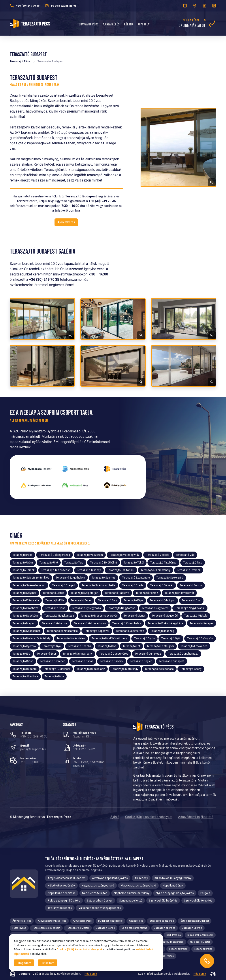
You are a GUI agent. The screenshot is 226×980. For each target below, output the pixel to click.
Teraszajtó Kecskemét (26, 631)
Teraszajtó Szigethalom (70, 578)
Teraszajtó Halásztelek (71, 638)
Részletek (91, 974)
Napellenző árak (173, 885)
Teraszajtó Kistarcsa (55, 623)
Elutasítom (48, 963)
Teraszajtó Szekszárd (170, 578)
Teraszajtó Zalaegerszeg (55, 555)
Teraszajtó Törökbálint (104, 562)
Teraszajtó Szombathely (156, 570)
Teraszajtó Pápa (133, 600)
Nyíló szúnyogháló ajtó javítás (175, 893)
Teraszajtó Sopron (191, 585)
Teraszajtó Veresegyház (124, 555)
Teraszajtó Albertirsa (25, 676)
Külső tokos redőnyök (61, 885)
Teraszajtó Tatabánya (163, 562)
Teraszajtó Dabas (83, 661)
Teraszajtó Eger (46, 654)
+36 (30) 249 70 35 (34, 736)
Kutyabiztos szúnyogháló (98, 885)
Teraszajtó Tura (74, 562)
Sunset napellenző (131, 901)
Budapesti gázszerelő (110, 921)
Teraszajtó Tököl (134, 562)
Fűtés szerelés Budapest (46, 928)
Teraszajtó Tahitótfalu (121, 570)
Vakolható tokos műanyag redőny (100, 908)
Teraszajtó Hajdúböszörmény (110, 638)
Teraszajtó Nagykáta (25, 616)
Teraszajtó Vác (185, 555)
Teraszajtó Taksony (89, 570)
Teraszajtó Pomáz (147, 593)
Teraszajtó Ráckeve (117, 593)
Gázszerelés (136, 921)
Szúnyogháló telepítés (198, 901)
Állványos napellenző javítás (110, 878)
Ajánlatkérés (111, 24)
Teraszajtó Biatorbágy (125, 669)
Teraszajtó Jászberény (130, 631)
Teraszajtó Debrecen (53, 661)
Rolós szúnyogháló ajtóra (64, 901)
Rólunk (129, 24)
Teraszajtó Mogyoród (165, 616)
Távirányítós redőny (60, 908)
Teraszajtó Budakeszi (57, 669)
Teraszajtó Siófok (53, 593)
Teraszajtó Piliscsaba (26, 600)
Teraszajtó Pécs (88, 24)
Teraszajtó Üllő (49, 562)
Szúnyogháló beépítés (163, 901)
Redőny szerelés (178, 949)
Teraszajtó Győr (171, 638)
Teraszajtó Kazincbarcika (62, 631)
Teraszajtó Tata (193, 562)
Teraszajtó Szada (133, 585)
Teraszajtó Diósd (23, 661)
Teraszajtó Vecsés (158, 555)
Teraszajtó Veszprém (90, 555)
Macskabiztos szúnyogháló (138, 885)
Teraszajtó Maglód (24, 623)
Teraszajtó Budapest (172, 661)
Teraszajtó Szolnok (189, 570)
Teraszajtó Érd (21, 654)
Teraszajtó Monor (135, 616)
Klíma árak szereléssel (200, 935)
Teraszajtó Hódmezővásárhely (31, 638)
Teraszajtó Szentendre (136, 578)
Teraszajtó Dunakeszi (148, 654)
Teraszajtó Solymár (24, 593)
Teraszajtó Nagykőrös (155, 608)
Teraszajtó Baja (54, 676)
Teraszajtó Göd (107, 646)
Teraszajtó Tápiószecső (56, 570)
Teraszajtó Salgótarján (84, 593)
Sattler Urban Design (100, 901)
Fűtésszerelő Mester (78, 928)
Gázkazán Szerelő (192, 928)
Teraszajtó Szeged (64, 585)
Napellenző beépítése (62, 893)
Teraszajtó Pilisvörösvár (179, 593)
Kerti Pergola (174, 935)
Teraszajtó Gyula (144, 638)
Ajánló (115, 817)
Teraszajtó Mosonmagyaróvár (99, 616)
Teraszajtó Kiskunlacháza (90, 623)
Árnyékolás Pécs (22, 921)
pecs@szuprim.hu (33, 749)
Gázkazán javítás (105, 928)
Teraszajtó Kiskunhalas (127, 623)
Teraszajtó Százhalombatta (99, 585)
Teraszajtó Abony (191, 669)
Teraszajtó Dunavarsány (78, 654)
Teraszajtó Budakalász (91, 669)
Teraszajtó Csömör (112, 661)
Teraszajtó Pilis (55, 600)
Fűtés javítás (19, 928)
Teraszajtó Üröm (23, 562)
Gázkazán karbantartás (134, 928)
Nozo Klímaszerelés (172, 942)
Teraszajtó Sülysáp (162, 585)
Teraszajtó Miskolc (196, 616)
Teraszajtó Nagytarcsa (121, 608)
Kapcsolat (144, 24)
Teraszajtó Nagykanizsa (59, 616)
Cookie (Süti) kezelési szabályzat (149, 817)
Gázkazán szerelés (165, 928)
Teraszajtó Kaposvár (97, 631)
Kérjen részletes (194, 20)
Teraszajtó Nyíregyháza (86, 608)
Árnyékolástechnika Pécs (52, 921)
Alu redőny (141, 878)
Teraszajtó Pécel (81, 600)
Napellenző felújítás (95, 893)
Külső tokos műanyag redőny (173, 878)
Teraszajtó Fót (131, 646)
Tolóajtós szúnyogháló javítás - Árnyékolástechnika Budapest (94, 859)
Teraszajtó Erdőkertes (194, 646)
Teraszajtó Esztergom (160, 646)
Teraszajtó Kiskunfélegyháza (165, 623)
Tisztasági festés (164, 956)
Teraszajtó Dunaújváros (114, 654)
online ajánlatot (192, 26)
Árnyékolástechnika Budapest (67, 878)
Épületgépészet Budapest (195, 921)
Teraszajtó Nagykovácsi (190, 608)
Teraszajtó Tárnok (24, 570)
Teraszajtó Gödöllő (79, 646)
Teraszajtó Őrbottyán (163, 600)
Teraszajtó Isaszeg (162, 631)
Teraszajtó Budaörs (25, 669)
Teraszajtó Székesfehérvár (29, 585)
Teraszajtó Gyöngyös (200, 638)
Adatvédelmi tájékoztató (196, 817)
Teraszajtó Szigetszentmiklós (31, 578)
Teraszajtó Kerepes (202, 623)
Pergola (205, 893)
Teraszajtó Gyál (52, 646)
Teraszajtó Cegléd (141, 661)
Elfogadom (24, 963)
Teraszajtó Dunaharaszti (183, 654)
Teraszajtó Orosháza (25, 608)
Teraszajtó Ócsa (55, 608)
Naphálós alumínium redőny (132, 893)
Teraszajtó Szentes (104, 578)
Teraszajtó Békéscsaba (159, 669)
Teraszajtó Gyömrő (24, 646)
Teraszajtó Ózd (191, 600)
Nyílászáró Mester (200, 942)
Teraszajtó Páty (107, 600)
